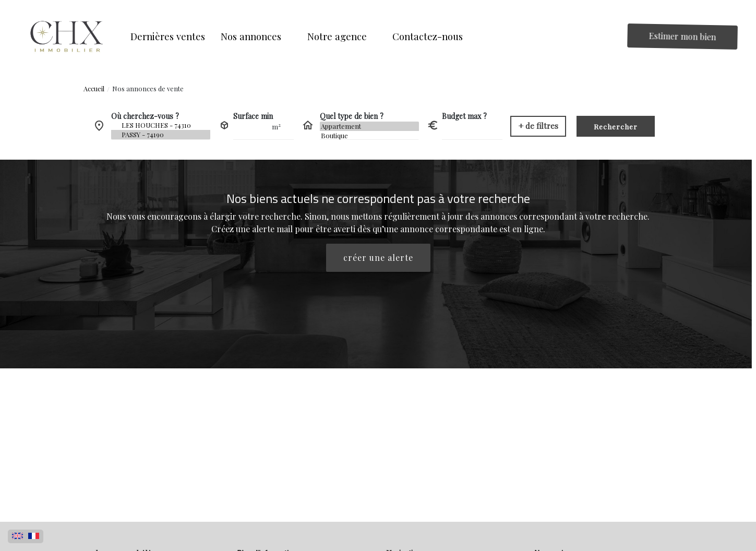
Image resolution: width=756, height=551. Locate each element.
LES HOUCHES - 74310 (161, 125)
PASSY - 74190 (161, 135)
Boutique (369, 136)
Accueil (94, 88)
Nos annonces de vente (148, 88)
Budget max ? (464, 116)
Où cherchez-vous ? (145, 116)
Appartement (369, 126)
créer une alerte (378, 257)
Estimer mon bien (683, 36)
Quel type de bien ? (352, 116)
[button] (256, 37)
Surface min (253, 116)
